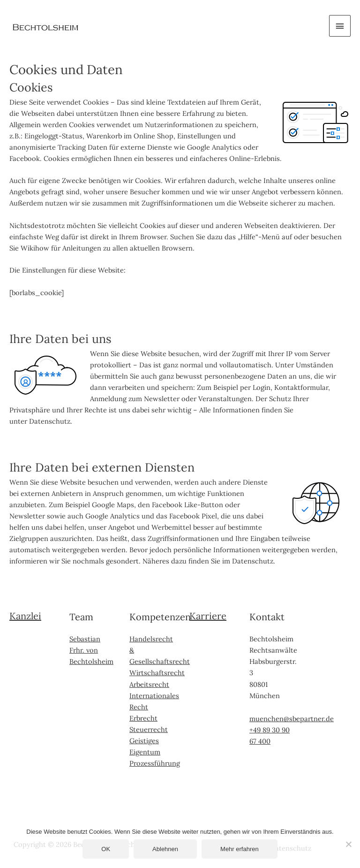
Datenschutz (50, 421)
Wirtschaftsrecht (157, 673)
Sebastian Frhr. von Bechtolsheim (91, 650)
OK (106, 849)
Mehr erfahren (240, 849)
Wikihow (35, 248)
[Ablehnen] (348, 844)
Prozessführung (155, 763)
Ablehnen (165, 849)
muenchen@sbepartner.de (292, 719)
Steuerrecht (149, 729)
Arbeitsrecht (149, 684)
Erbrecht (143, 718)
